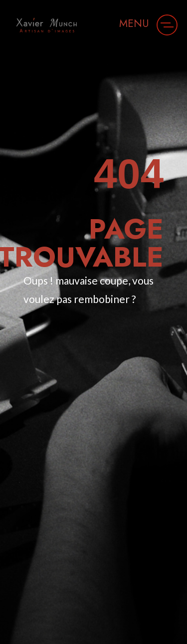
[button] (167, 25)
